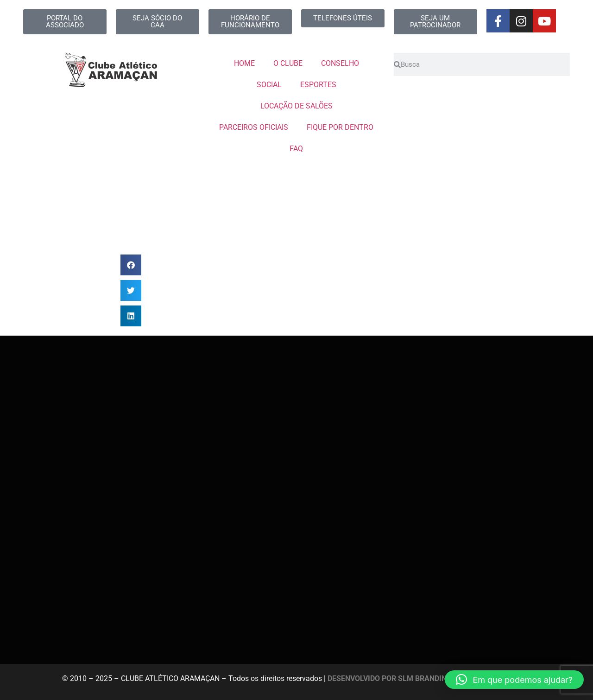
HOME (244, 63)
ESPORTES (318, 85)
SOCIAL (269, 85)
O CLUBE (288, 63)
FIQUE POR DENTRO (340, 127)
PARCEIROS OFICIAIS (254, 127)
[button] (131, 265)
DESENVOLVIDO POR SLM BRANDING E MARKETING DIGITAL (429, 678)
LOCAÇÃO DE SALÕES (296, 106)
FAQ (296, 149)
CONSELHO (340, 63)
